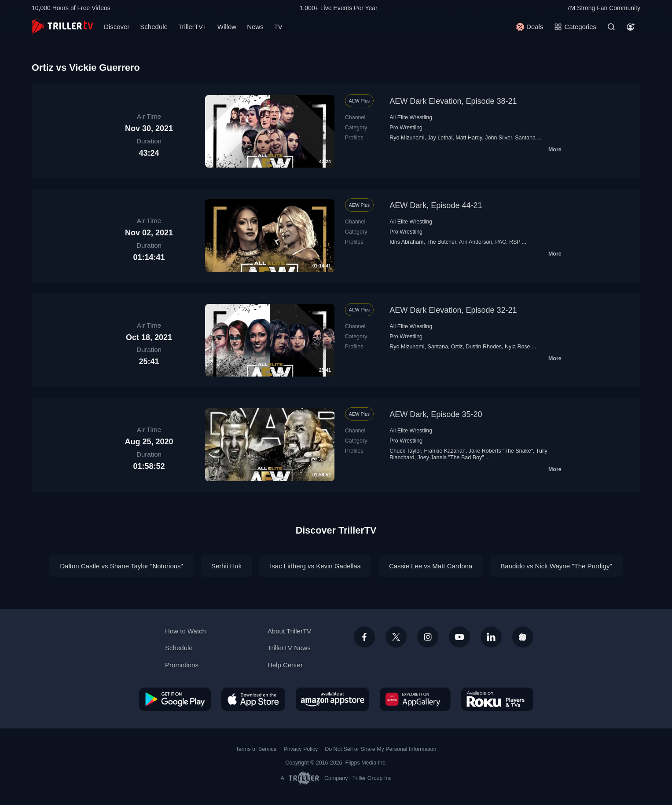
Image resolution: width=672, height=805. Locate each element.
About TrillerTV (289, 631)
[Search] (611, 27)
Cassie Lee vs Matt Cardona (431, 566)
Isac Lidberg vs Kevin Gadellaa (315, 566)
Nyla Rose (518, 347)
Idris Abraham (406, 242)
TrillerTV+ (193, 27)
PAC (501, 242)
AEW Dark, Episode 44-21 (436, 205)
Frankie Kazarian (445, 451)
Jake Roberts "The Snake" (501, 451)
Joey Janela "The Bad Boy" (451, 457)
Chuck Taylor (405, 451)
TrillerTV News (289, 648)
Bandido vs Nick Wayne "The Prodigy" (556, 566)
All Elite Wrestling (411, 117)
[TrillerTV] (62, 27)
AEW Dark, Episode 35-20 (436, 414)
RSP (515, 242)
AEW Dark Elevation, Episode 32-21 (453, 310)
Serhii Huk (226, 566)
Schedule (154, 27)
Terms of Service (256, 749)
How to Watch (185, 631)
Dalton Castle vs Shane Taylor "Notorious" (121, 566)
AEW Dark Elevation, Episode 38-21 (453, 101)
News (255, 27)
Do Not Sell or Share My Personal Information (380, 749)
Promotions (182, 665)
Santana (525, 138)
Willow (227, 27)
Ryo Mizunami (407, 138)
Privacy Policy (301, 749)
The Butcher (441, 242)
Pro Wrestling (406, 128)
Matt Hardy (469, 138)
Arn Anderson (476, 242)
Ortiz (457, 347)
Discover (117, 27)
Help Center (285, 665)
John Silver (498, 138)
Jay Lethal (440, 138)
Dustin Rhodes (484, 347)
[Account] (631, 27)
